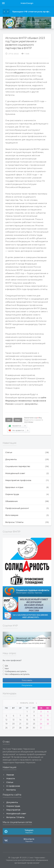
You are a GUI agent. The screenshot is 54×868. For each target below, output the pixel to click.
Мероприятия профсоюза (27, 480)
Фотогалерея (27, 515)
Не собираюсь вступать (17, 674)
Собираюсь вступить (16, 671)
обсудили (18, 73)
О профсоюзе (13, 786)
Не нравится (19, 430)
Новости (11, 779)
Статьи (27, 452)
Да (6, 666)
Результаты (27, 685)
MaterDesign (27, 3)
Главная (10, 775)
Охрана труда (27, 494)
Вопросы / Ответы (27, 522)
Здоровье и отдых (27, 487)
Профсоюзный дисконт (27, 508)
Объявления (27, 501)
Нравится (17, 426)
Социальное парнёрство (27, 466)
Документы (31, 404)
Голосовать (27, 680)
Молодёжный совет (27, 473)
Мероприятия (13, 810)
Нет (7, 669)
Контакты (11, 790)
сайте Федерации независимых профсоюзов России (26, 401)
